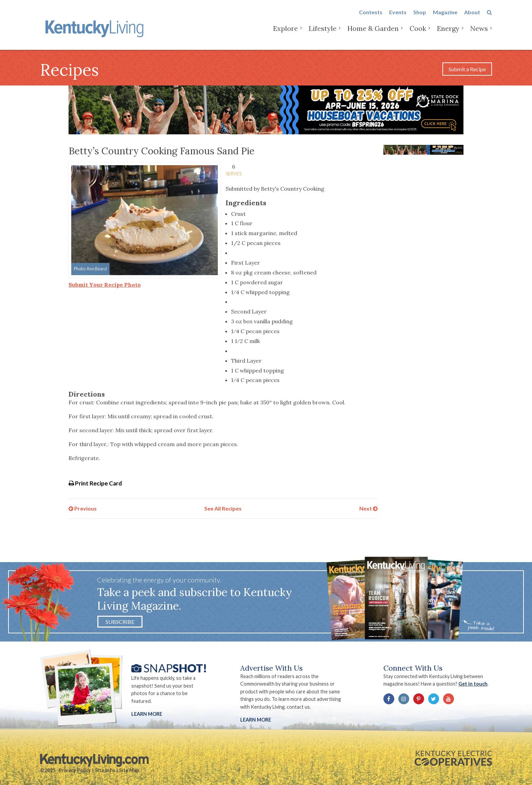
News (479, 34)
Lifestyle (323, 34)
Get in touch (473, 684)
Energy (448, 34)
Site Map (129, 770)
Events (398, 17)
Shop (420, 17)
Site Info (105, 770)
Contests (371, 17)
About (472, 17)
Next (368, 508)
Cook (418, 34)
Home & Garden (373, 34)
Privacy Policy (75, 770)
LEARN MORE (256, 720)
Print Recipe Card (95, 483)
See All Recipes (223, 508)
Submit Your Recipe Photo (105, 285)
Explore (286, 34)
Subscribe (120, 622)
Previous (83, 508)
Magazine (445, 17)
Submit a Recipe (467, 69)
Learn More (147, 714)
